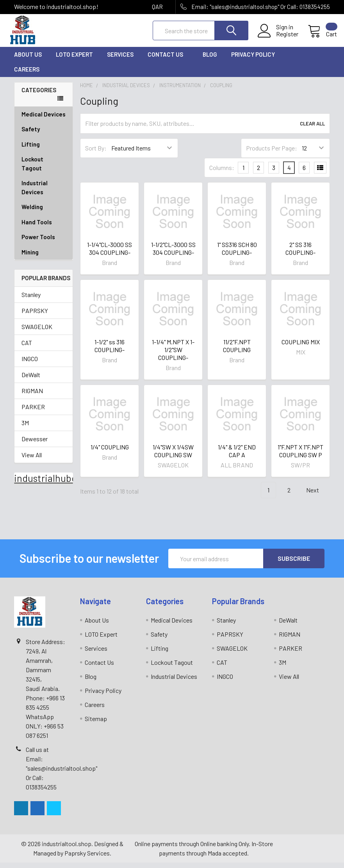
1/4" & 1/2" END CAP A (237, 456)
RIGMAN (32, 396)
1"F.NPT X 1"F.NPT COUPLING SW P (300, 456)
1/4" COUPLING (110, 452)
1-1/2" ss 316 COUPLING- (110, 351)
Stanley (31, 300)
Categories (39, 95)
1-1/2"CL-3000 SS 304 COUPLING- (173, 254)
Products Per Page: (272, 153)
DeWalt (31, 380)
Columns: (222, 173)
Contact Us (168, 60)
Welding (44, 212)
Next (317, 496)
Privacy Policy (256, 60)
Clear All (312, 129)
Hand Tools (44, 228)
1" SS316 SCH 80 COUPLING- (237, 254)
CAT (27, 348)
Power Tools (44, 243)
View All (32, 460)
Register (280, 38)
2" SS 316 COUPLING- (300, 254)
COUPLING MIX (301, 347)
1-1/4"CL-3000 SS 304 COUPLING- (110, 254)
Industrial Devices (44, 193)
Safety (44, 135)
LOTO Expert (74, 60)
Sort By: (96, 153)
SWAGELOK (37, 332)
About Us (28, 60)
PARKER (33, 412)
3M (25, 428)
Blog (210, 60)
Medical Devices (44, 120)
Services (120, 60)
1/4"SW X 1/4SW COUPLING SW (173, 456)
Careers (27, 75)
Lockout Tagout (44, 169)
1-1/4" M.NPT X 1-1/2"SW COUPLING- (173, 355)
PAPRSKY (35, 316)
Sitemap (96, 724)
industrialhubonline (56, 483)
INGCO (30, 364)
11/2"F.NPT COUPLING (237, 351)
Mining (30, 258)
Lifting (44, 150)
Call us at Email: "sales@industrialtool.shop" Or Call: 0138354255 (61, 774)
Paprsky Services (87, 858)
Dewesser (35, 444)
